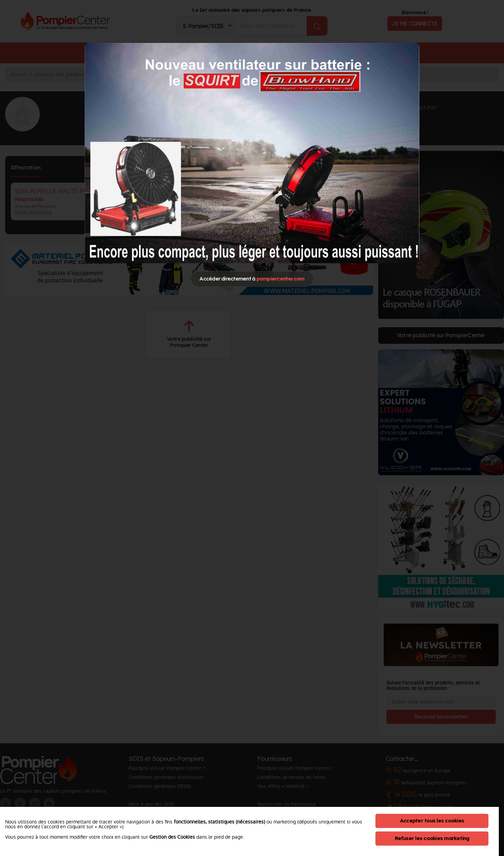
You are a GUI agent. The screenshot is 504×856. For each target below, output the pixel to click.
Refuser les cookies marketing (432, 838)
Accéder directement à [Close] (252, 279)
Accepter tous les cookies (432, 821)
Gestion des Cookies (172, 837)
